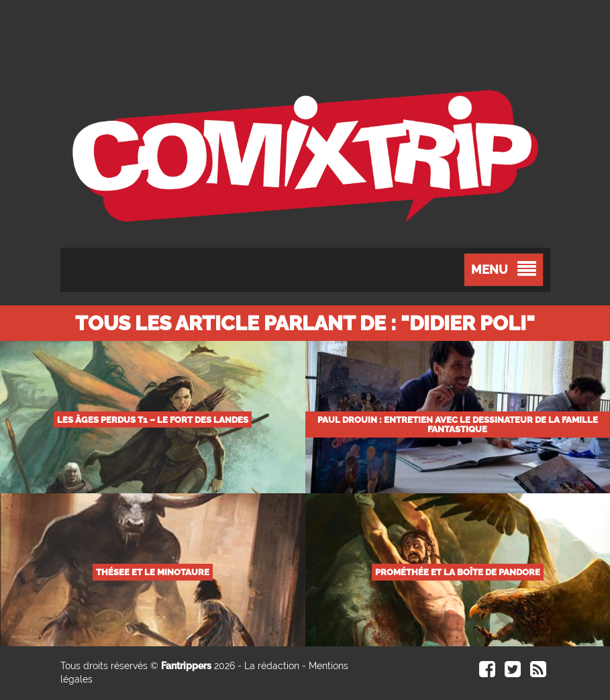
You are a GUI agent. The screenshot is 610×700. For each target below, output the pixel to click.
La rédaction (272, 666)
